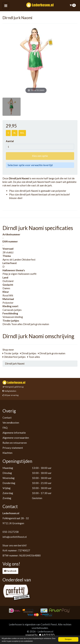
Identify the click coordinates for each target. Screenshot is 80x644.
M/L (22, 133)
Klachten (7, 453)
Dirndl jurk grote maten (52, 353)
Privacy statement (13, 448)
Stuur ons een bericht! (15, 545)
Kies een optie (40, 156)
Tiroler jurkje (10, 353)
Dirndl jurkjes (28, 353)
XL (15, 133)
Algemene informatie (14, 433)
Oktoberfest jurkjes (14, 357)
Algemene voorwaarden (16, 438)
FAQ (5, 428)
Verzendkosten (11, 423)
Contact (7, 418)
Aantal (11, 141)
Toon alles (34, 357)
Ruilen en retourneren (15, 443)
